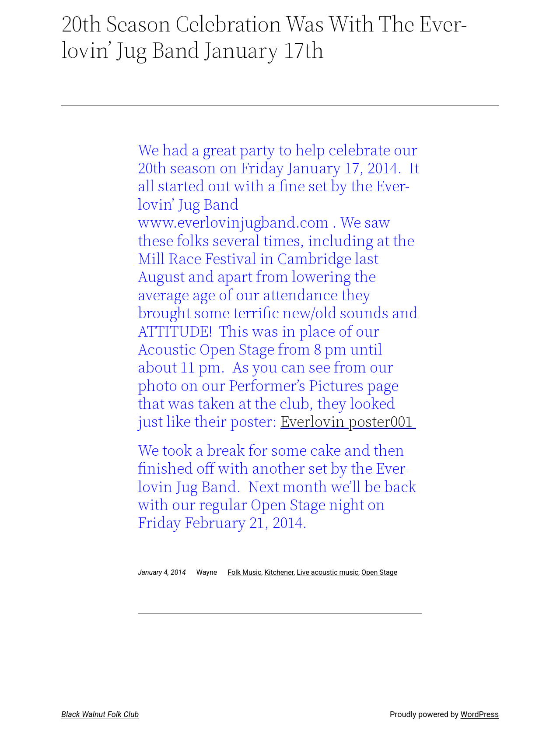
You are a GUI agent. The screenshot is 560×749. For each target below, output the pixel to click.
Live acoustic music (327, 572)
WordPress (480, 714)
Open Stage (379, 572)
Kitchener (279, 572)
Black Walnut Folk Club (100, 714)
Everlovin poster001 (348, 421)
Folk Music (244, 572)
